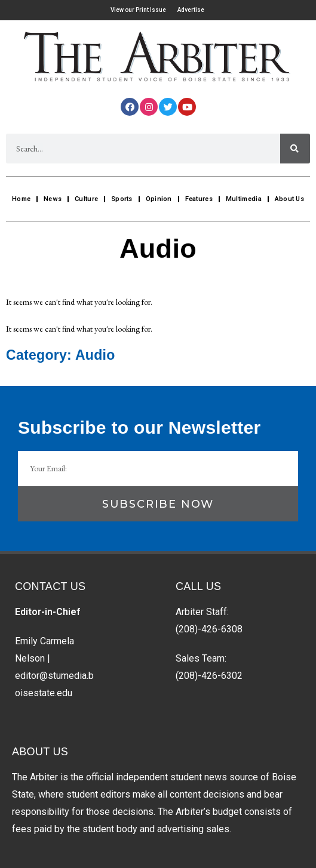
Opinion (159, 199)
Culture (86, 199)
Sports (122, 199)
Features (199, 199)
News (53, 199)
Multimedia (244, 199)
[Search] (295, 149)
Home (21, 199)
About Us (289, 199)
